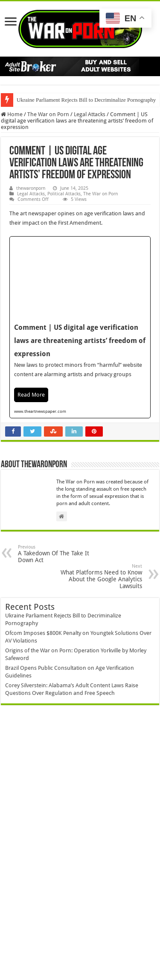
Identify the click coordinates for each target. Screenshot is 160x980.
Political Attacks (64, 194)
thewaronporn (31, 188)
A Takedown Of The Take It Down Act (62, 554)
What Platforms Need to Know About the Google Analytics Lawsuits (98, 576)
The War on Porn (48, 114)
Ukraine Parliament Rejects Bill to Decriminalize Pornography (86, 100)
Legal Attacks (90, 114)
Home (12, 114)
